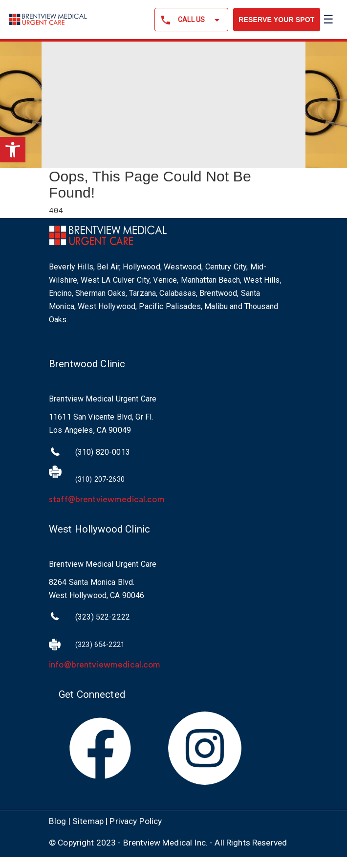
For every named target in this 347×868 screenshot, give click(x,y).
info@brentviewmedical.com (105, 665)
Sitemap (88, 821)
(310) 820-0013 (103, 453)
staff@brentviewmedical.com (107, 500)
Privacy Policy (136, 821)
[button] (13, 150)
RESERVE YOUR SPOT (276, 20)
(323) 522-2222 (103, 617)
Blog (58, 821)
